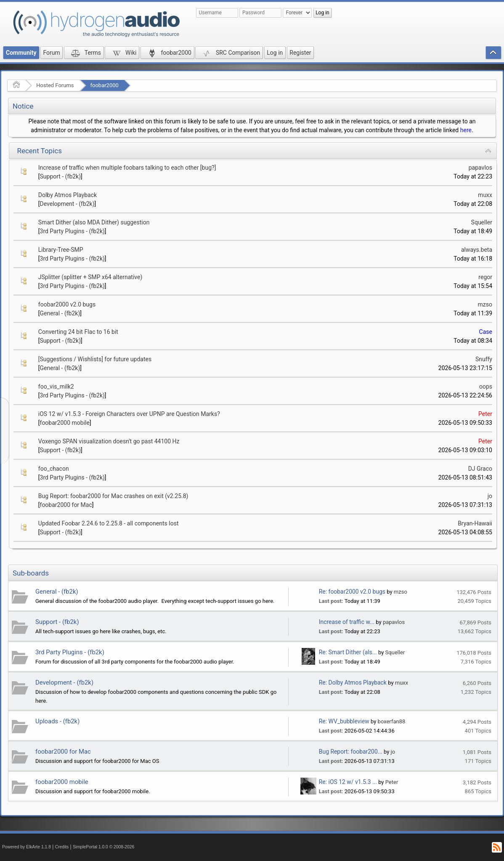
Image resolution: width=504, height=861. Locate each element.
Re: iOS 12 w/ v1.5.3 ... (348, 782)
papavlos (480, 168)
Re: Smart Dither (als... (348, 652)
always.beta (477, 250)
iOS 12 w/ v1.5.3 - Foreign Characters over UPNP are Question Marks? (129, 414)
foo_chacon (54, 469)
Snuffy (484, 359)
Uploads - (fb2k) (57, 721)
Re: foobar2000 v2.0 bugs (352, 592)
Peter (485, 414)
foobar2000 (105, 85)
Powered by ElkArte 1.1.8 (27, 847)
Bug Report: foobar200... (351, 752)
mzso (485, 304)
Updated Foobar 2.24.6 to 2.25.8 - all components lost (109, 523)
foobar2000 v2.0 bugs (67, 304)
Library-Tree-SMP (61, 250)
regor (485, 277)
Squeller (482, 222)
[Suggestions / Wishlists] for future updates (95, 359)
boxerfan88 (392, 721)
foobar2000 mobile (65, 423)
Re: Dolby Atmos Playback (353, 682)
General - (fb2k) (60, 313)
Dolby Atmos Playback (68, 195)
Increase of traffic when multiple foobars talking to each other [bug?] (127, 168)
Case (486, 332)
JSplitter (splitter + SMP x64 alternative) (90, 277)
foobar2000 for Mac (66, 505)
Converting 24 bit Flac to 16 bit (78, 332)
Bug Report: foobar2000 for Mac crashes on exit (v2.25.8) (113, 496)
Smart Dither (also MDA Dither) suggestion (94, 222)
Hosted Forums (55, 85)
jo (490, 496)
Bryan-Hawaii (475, 523)
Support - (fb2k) (61, 176)
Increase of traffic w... (347, 622)
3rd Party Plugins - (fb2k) (72, 231)
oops (486, 387)
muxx (485, 195)
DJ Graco (480, 469)
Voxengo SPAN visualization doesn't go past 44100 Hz (109, 441)
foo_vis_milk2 (56, 387)
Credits (62, 847)
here (466, 130)
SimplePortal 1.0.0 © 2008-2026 (103, 847)
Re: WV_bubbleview (344, 721)
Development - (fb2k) (67, 204)
